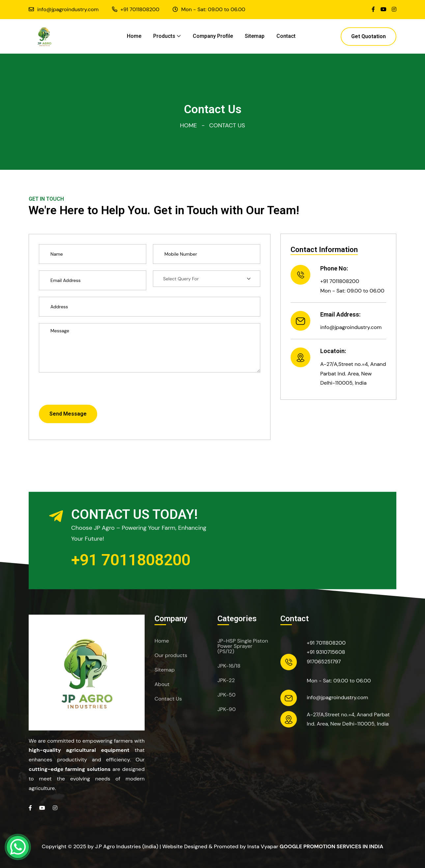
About (162, 684)
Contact (286, 36)
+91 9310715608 (326, 652)
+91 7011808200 (140, 9)
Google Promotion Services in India (331, 846)
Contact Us (168, 699)
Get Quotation (368, 36)
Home (134, 36)
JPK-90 (227, 709)
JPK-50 (227, 695)
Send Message (68, 414)
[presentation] (89, 392)
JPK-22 (226, 680)
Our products (171, 655)
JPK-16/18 (229, 666)
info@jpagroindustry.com (68, 9)
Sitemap (255, 36)
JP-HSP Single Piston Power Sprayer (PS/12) (243, 646)
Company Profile (213, 36)
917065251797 (324, 662)
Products (164, 36)
